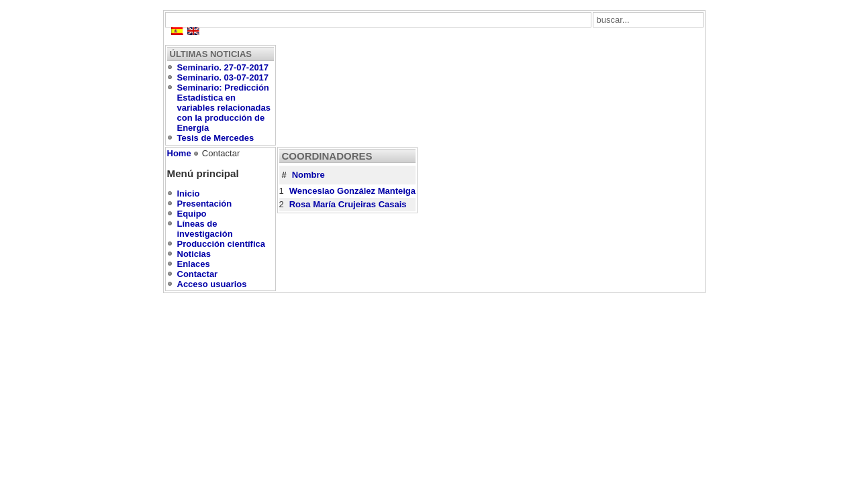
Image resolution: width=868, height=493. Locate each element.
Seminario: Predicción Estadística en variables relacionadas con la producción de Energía (224, 108)
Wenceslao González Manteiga (352, 191)
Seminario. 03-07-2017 (223, 77)
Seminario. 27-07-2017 (223, 67)
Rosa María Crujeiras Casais (348, 204)
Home (179, 153)
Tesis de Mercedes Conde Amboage (216, 143)
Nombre (308, 175)
